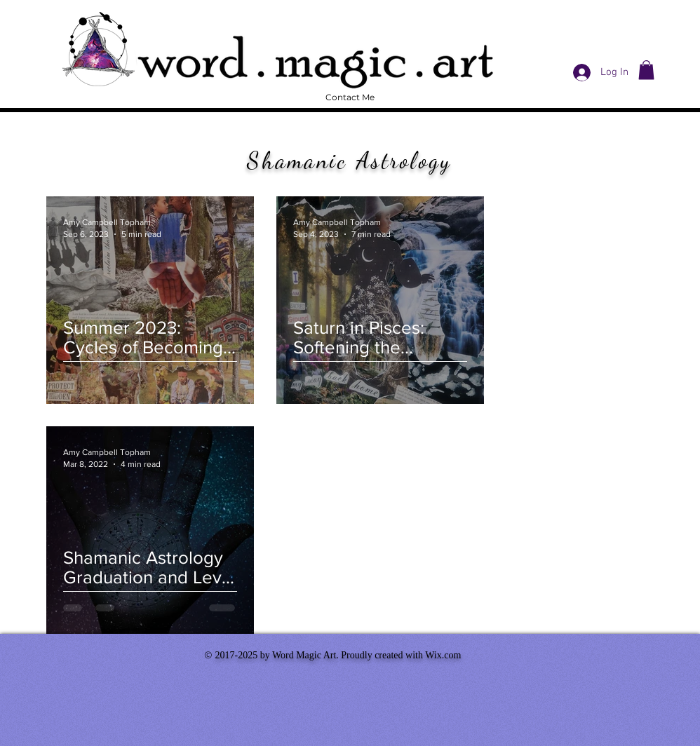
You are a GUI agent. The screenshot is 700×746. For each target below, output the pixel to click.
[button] (646, 70)
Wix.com (443, 655)
